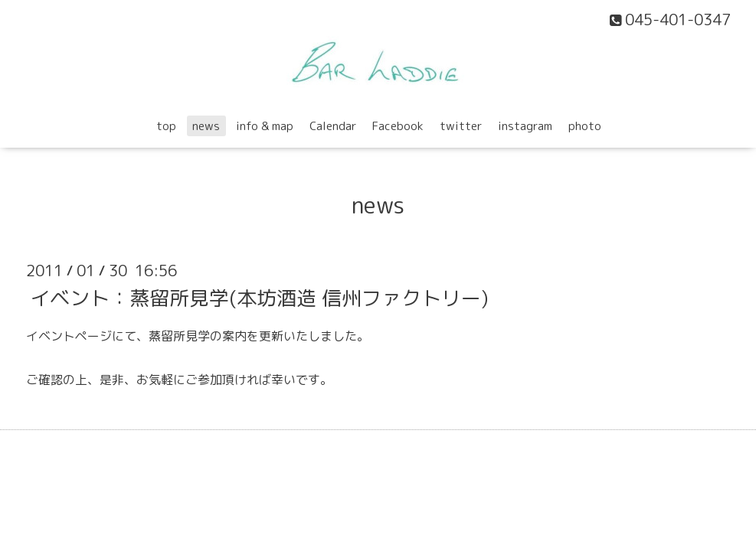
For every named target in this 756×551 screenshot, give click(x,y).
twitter (461, 126)
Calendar (333, 126)
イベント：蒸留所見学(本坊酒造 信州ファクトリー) (259, 297)
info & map (265, 126)
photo (585, 126)
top (166, 126)
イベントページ (69, 336)
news (206, 126)
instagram (525, 126)
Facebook (398, 126)
